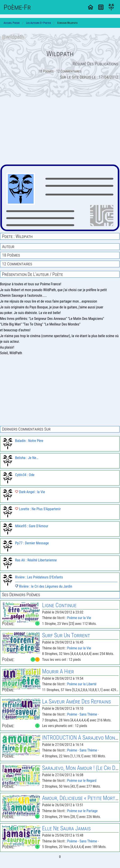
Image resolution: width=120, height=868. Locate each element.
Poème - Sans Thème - (83, 714)
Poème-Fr (17, 7)
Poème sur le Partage (82, 811)
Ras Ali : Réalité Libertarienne (36, 560)
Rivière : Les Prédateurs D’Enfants (39, 577)
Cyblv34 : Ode (25, 475)
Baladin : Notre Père (29, 441)
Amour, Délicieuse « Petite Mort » (80, 798)
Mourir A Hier (58, 671)
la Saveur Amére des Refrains (77, 702)
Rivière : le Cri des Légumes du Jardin (44, 586)
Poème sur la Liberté (82, 684)
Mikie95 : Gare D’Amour (32, 526)
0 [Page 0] (60, 857)
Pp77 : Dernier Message (32, 543)
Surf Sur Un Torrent (66, 635)
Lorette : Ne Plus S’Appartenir (38, 509)
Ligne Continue (59, 605)
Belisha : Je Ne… (27, 458)
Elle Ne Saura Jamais (66, 828)
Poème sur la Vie (79, 618)
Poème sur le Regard (82, 781)
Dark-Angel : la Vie (30, 492)
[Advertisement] (60, 131)
